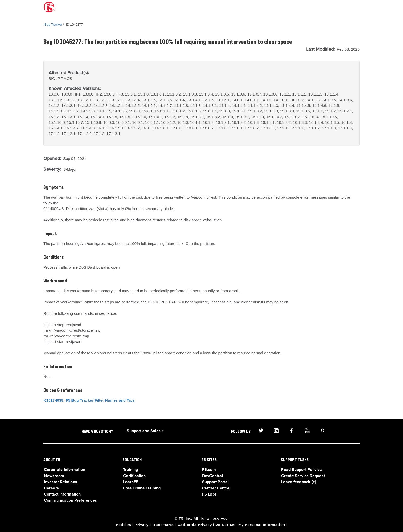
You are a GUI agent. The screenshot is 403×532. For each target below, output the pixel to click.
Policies (123, 525)
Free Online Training (142, 488)
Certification (134, 476)
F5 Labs (209, 495)
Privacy (142, 525)
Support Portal (215, 482)
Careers (51, 488)
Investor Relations (61, 482)
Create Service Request (303, 476)
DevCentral (212, 476)
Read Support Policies (301, 470)
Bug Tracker (53, 25)
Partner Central (216, 488)
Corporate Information (65, 470)
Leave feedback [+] (298, 482)
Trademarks (163, 525)
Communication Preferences (70, 501)
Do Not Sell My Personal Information (250, 525)
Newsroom (54, 476)
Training (131, 470)
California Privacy (195, 525)
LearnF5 (131, 482)
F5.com (209, 470)
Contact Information (62, 495)
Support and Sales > (145, 431)
